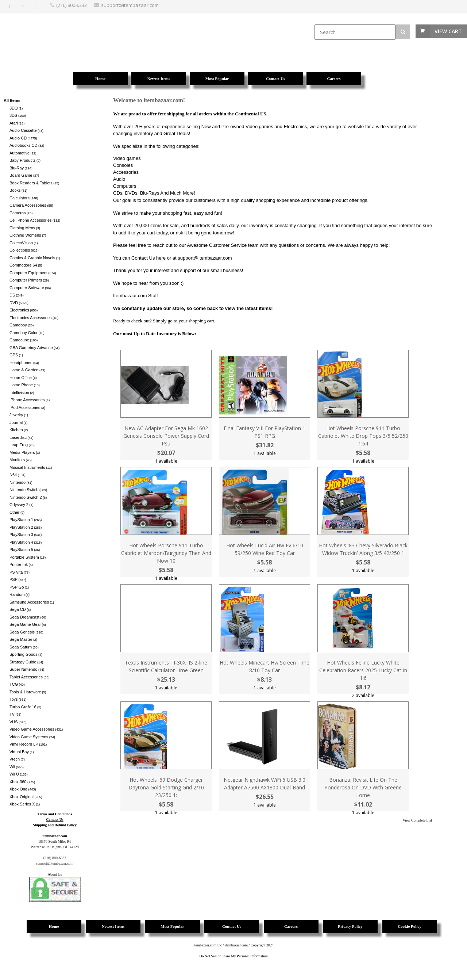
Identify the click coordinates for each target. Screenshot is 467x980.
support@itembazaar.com (205, 258)
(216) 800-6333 (72, 5)
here (161, 258)
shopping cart (201, 321)
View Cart (448, 31)
